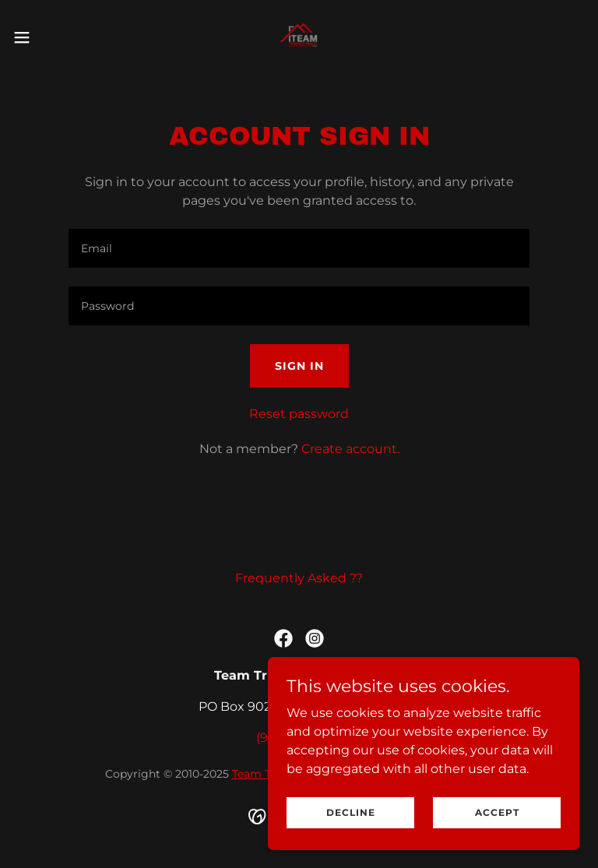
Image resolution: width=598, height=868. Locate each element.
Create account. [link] (350, 449)
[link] (299, 37)
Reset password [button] (299, 414)
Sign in (299, 366)
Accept (497, 823)
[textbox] (299, 248)
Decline (351, 823)
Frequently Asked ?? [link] (299, 578)
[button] (50, 37)
